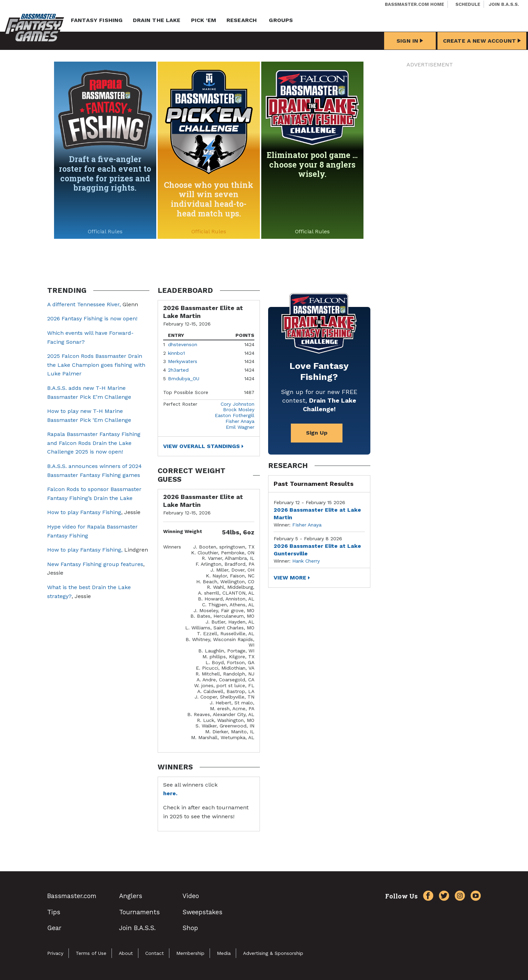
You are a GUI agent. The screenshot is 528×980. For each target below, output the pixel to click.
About (126, 953)
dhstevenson (183, 344)
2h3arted (178, 370)
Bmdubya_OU (184, 379)
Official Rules (105, 231)
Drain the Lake (157, 20)
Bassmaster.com (72, 896)
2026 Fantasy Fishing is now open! (92, 318)
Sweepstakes (202, 912)
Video (191, 896)
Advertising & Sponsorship (273, 953)
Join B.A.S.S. (504, 4)
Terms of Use (91, 953)
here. (170, 793)
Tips (54, 912)
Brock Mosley (239, 409)
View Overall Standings (202, 446)
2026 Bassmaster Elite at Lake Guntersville (317, 550)
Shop (190, 928)
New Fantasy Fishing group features (95, 564)
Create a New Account (482, 41)
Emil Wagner (240, 427)
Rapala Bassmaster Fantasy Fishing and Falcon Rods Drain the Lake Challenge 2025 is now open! (94, 443)
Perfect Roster (180, 404)
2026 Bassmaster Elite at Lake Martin (317, 514)
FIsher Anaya (307, 525)
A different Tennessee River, (84, 304)
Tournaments (139, 912)
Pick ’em (204, 20)
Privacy (55, 953)
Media (224, 953)
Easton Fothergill (235, 415)
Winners (172, 547)
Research (242, 20)
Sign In (410, 41)
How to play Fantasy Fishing (84, 512)
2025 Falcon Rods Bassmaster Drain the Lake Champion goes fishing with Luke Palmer (96, 365)
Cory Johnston (237, 404)
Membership (190, 953)
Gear (54, 928)
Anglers (131, 896)
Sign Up (317, 433)
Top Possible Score (186, 392)
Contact (155, 953)
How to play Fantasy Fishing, (85, 550)
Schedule (468, 4)
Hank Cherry (306, 561)
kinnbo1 (176, 353)
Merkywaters (183, 361)
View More (290, 578)
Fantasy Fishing (97, 20)
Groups (281, 20)
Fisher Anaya (240, 421)
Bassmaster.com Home (414, 4)
